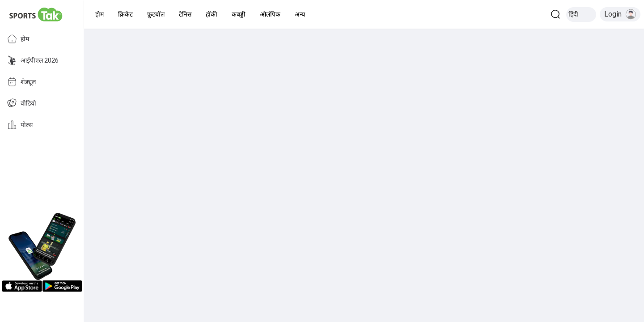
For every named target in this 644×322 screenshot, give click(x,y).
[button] (100, 14)
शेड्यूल (21, 82)
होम (18, 39)
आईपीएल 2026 (33, 60)
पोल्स (20, 125)
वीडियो (22, 103)
